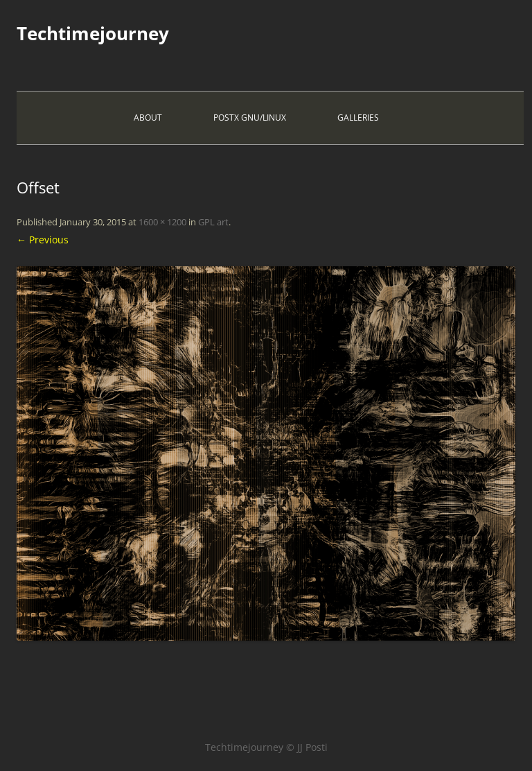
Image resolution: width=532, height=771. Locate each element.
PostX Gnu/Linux (250, 118)
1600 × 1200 (162, 222)
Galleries (358, 118)
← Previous (43, 240)
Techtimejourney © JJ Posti (266, 747)
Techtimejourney (93, 33)
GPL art (213, 222)
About (148, 118)
